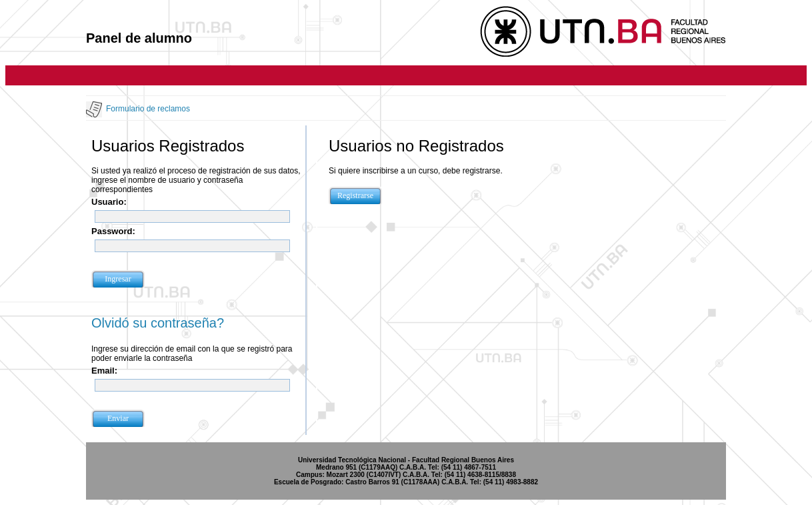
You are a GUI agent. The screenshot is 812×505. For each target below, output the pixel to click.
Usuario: (109, 202)
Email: (104, 371)
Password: (113, 231)
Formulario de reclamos (148, 109)
